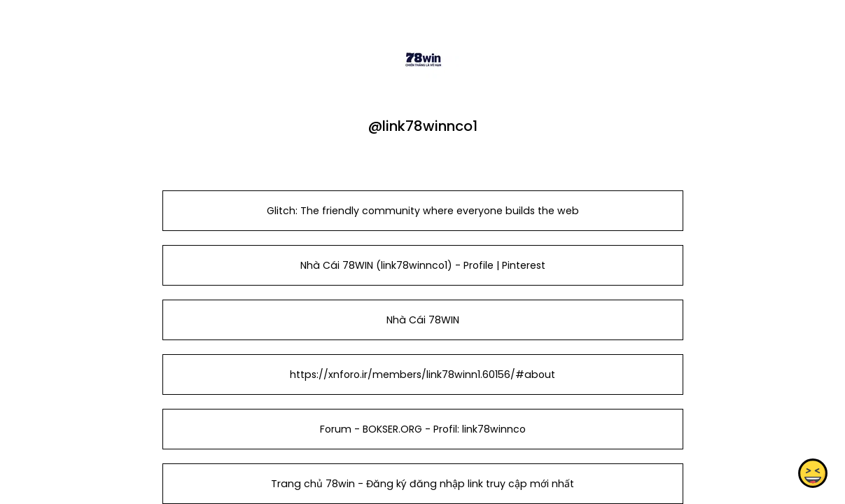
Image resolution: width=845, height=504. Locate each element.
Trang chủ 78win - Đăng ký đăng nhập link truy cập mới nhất (422, 484)
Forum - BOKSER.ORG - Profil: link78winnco (422, 429)
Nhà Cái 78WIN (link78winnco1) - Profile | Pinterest (422, 265)
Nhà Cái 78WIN (422, 320)
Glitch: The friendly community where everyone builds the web (422, 211)
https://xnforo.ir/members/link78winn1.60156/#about (422, 374)
